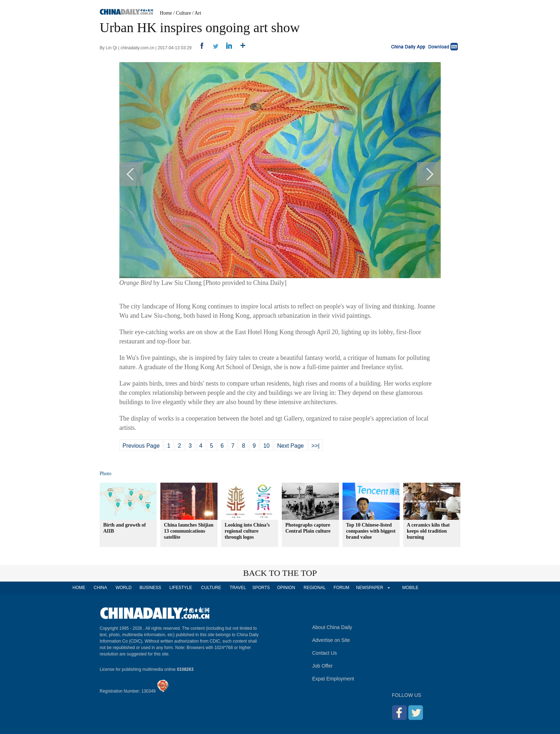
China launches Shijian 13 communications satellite (189, 531)
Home (166, 13)
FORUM (341, 588)
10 (266, 446)
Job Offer (322, 666)
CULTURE (211, 588)
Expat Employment (333, 679)
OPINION (286, 588)
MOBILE (410, 588)
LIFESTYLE (181, 588)
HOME (79, 588)
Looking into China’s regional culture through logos (247, 531)
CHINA (100, 588)
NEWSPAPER (369, 588)
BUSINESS (151, 588)
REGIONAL (315, 588)
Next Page (291, 446)
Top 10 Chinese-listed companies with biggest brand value (371, 531)
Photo (106, 474)
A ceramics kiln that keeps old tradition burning (428, 531)
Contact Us (324, 653)
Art (198, 13)
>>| (316, 446)
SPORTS (261, 588)
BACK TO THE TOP (280, 573)
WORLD (124, 588)
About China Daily (332, 627)
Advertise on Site (331, 640)
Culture (184, 13)
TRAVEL (238, 588)
